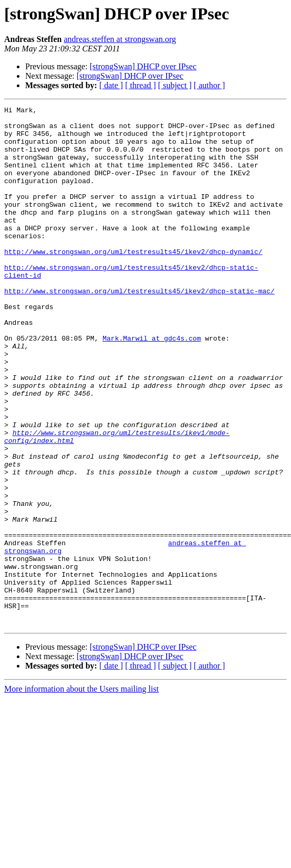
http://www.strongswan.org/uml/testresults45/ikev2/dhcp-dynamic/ (133, 281)
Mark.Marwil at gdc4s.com (152, 385)
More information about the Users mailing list (81, 793)
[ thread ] (141, 85)
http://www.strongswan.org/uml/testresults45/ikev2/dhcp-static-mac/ (139, 329)
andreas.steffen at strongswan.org (120, 39)
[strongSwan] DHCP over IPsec (143, 66)
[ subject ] (175, 85)
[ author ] (210, 85)
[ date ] (111, 85)
